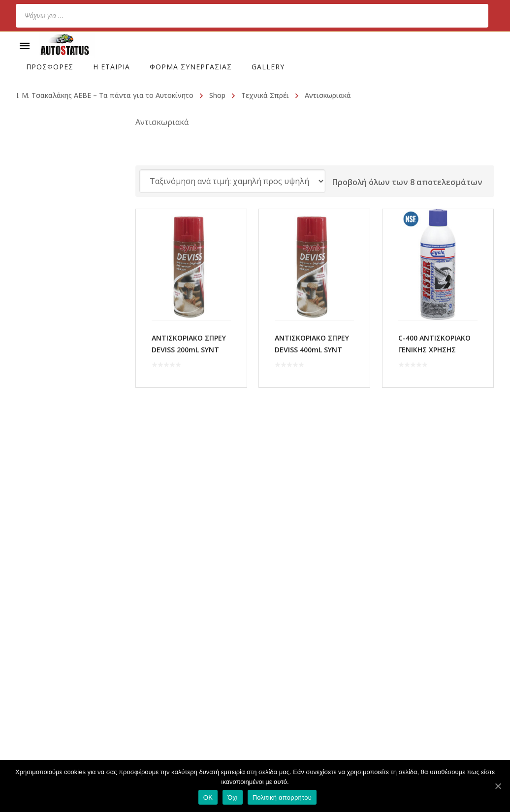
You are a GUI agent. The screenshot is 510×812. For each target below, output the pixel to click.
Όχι (233, 797)
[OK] (498, 786)
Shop (217, 95)
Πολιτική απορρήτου (282, 797)
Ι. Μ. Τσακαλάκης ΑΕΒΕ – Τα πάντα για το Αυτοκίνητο (105, 95)
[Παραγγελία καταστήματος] (232, 181)
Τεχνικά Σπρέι (265, 95)
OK (208, 797)
